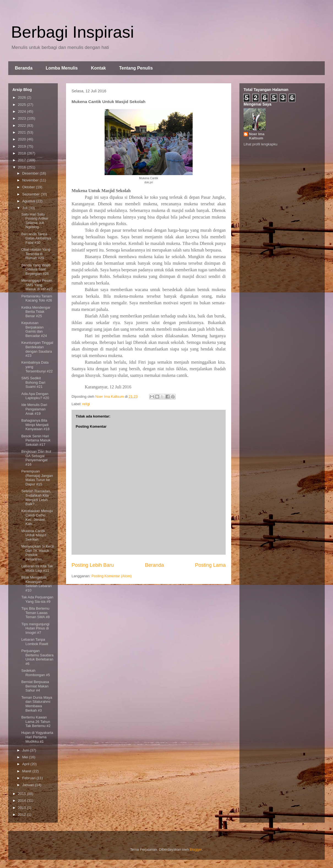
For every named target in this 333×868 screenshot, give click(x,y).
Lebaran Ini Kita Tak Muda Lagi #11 (37, 568)
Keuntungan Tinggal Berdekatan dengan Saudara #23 (37, 349)
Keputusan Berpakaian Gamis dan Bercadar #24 (34, 329)
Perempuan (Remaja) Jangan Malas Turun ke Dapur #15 (37, 478)
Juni (26, 750)
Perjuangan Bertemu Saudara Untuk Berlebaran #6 (37, 657)
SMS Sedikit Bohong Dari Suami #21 (33, 382)
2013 (22, 808)
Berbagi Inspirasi (73, 32)
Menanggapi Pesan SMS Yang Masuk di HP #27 (37, 285)
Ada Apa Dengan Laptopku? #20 (35, 396)
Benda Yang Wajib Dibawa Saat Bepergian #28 (36, 269)
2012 (22, 815)
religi (86, 404)
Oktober (29, 187)
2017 (22, 160)
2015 (22, 794)
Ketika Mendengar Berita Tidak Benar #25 (36, 312)
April (26, 764)
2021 (22, 132)
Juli (25, 208)
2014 (22, 801)
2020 (22, 139)
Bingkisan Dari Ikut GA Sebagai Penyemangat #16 (36, 458)
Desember (31, 173)
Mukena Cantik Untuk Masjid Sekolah (34, 535)
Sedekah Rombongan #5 (36, 673)
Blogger (196, 849)
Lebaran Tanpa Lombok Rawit (35, 642)
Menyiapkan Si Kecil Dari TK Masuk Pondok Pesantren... (37, 553)
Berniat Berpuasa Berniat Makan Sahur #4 (35, 686)
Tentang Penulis (136, 68)
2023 (22, 118)
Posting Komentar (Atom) (111, 576)
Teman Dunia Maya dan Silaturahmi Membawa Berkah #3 (37, 704)
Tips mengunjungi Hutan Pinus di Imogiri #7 (35, 628)
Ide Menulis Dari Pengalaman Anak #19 (34, 409)
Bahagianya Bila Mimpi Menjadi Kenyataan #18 (35, 425)
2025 (22, 105)
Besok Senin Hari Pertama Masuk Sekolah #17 (36, 440)
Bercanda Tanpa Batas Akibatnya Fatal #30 (36, 238)
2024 (22, 111)
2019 (22, 146)
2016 (22, 167)
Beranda (24, 68)
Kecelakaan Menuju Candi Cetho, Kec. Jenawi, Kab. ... (37, 517)
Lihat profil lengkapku (260, 144)
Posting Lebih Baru (93, 565)
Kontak (98, 68)
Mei (26, 757)
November (31, 180)
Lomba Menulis (62, 68)
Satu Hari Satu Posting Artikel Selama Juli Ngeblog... (35, 221)
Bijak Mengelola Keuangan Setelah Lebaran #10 (36, 584)
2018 (22, 153)
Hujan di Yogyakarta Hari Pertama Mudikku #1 (37, 737)
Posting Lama (210, 565)
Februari (29, 778)
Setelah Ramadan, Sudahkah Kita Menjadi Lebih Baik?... (36, 497)
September (32, 194)
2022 (22, 125)
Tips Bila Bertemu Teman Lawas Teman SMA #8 (35, 613)
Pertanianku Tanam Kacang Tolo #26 (37, 298)
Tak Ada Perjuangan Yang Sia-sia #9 (37, 599)
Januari (29, 785)
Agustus (29, 201)
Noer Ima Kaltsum (257, 136)
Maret (27, 771)
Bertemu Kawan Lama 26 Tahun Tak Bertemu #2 (36, 722)
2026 (22, 97)
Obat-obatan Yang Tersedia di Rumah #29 (36, 254)
